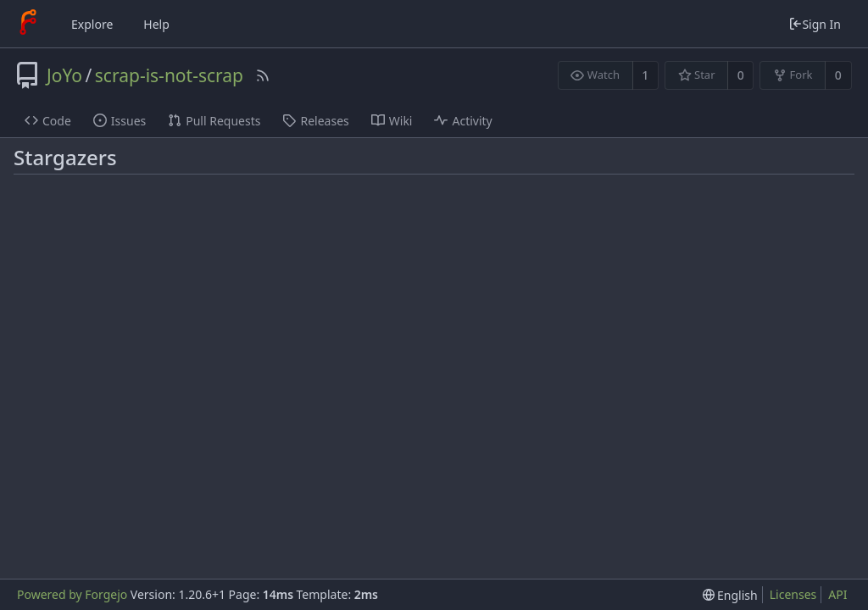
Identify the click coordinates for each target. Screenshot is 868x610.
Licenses (793, 594)
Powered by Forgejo (72, 594)
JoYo (64, 75)
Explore (92, 24)
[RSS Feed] (263, 75)
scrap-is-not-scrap (169, 75)
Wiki (392, 121)
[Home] (28, 24)
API (837, 594)
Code (48, 121)
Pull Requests (214, 121)
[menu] (730, 595)
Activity (463, 121)
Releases (315, 121)
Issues (120, 121)
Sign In (815, 24)
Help (156, 24)
